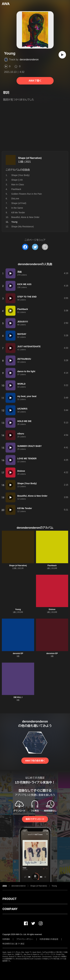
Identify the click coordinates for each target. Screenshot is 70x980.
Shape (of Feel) (19, 203)
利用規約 (6, 939)
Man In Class (18, 185)
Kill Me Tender (18, 213)
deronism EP (52, 653)
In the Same (17, 208)
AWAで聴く (35, 81)
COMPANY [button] (10, 909)
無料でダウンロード (35, 819)
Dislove (52, 609)
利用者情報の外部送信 (49, 939)
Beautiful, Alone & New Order (25, 217)
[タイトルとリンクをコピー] (45, 247)
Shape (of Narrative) (30, 158)
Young (18, 609)
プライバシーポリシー (25, 939)
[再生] (62, 55)
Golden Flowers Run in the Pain (27, 194)
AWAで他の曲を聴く (35, 761)
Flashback (16, 189)
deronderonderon (29, 60)
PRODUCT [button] (10, 899)
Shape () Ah (17, 180)
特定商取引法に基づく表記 (13, 944)
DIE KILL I (18, 697)
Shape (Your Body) (20, 175)
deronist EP (18, 653)
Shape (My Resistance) (23, 227)
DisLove (15, 199)
